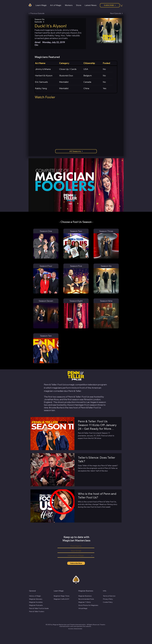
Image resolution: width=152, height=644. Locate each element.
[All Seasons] (76, 151)
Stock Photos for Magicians (88, 605)
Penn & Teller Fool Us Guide (39, 608)
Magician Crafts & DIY (62, 599)
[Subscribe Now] (76, 563)
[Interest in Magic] (76, 556)
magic (72, 385)
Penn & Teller (75, 391)
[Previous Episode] (36, 13)
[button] (43, 5)
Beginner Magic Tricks (62, 596)
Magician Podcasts (36, 605)
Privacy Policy (108, 599)
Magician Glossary (36, 599)
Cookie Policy (108, 602)
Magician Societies (36, 602)
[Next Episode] (116, 13)
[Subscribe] (110, 5)
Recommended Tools (86, 599)
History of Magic (35, 596)
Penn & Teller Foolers (37, 611)
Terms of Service (109, 596)
